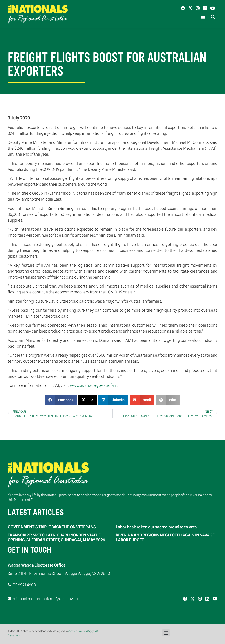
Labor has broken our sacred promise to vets (156, 527)
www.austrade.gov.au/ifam (94, 385)
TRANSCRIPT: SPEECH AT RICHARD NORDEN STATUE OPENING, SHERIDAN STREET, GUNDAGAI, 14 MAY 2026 (56, 537)
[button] (203, 17)
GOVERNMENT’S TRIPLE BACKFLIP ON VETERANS (52, 527)
